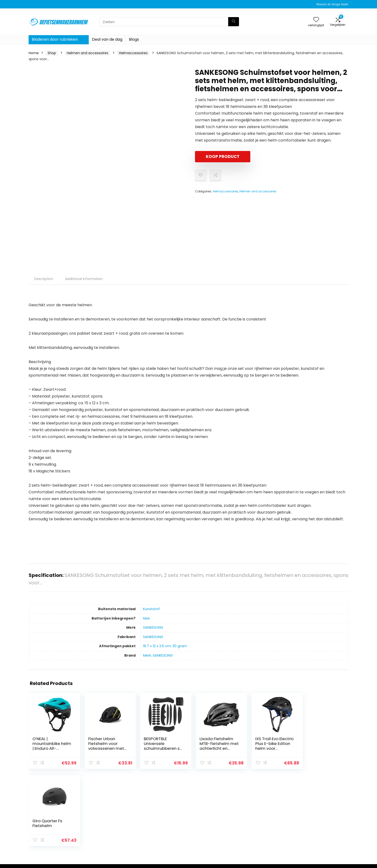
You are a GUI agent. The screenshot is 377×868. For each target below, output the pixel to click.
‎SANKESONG (153, 627)
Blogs (134, 39)
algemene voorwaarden (320, 818)
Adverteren (258, 838)
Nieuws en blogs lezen (332, 4)
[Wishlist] (316, 20)
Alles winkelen (260, 818)
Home (34, 53)
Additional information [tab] (84, 279)
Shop (52, 53)
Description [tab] (44, 279)
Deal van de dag (107, 39)
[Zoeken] (234, 22)
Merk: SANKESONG (158, 655)
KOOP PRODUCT (223, 157)
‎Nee (146, 618)
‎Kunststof (151, 609)
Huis (252, 811)
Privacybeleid (311, 811)
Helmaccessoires (133, 53)
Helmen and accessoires (88, 53)
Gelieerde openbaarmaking (323, 825)
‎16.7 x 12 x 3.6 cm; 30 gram (165, 646)
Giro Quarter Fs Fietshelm (317, 741)
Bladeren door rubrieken (55, 39)
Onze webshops (262, 831)
